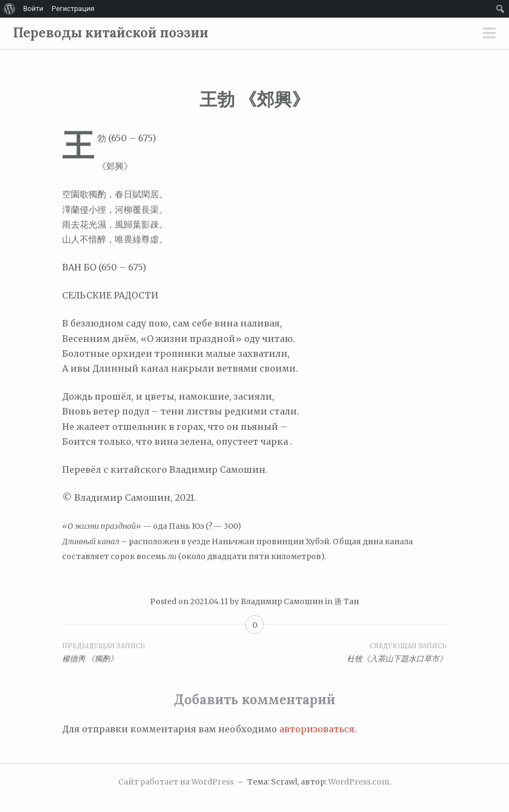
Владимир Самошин (282, 601)
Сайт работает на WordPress (176, 782)
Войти (33, 9)
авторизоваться (317, 729)
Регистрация (73, 9)
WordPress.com (359, 782)
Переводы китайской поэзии (111, 33)
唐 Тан (347, 601)
